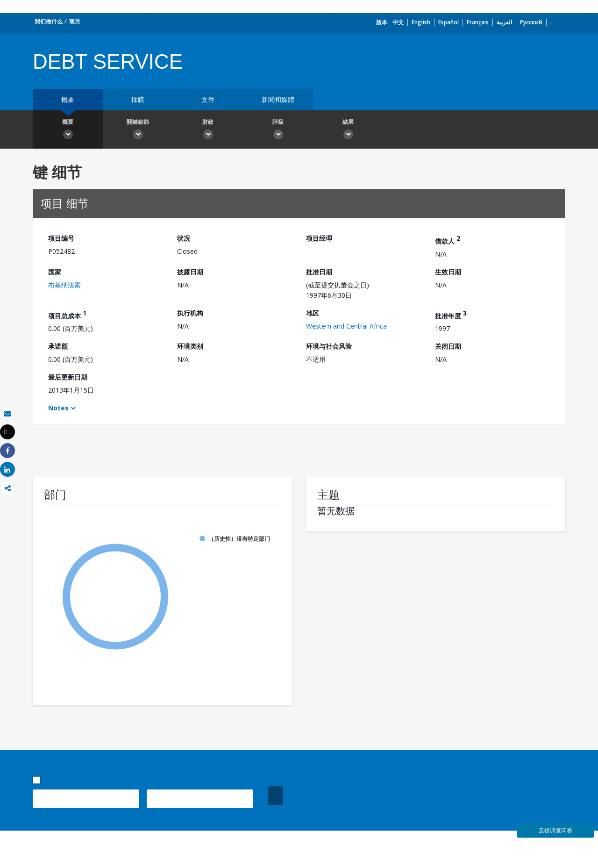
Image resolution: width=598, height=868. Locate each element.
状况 (184, 238)
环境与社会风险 (329, 346)
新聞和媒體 (278, 99)
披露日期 (190, 272)
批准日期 (319, 272)
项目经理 (319, 238)
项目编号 (61, 238)
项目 (75, 21)
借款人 (448, 240)
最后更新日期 (68, 377)
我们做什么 (49, 21)
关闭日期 (448, 346)
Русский (531, 22)
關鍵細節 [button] (138, 130)
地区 (313, 313)
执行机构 (190, 313)
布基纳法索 (64, 285)
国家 (55, 272)
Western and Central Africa (346, 326)
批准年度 (451, 314)
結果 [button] (348, 130)
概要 (68, 99)
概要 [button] (68, 130)
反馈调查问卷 (555, 830)
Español (448, 22)
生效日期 (448, 272)
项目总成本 (67, 314)
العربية (504, 22)
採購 (138, 99)
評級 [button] (278, 130)
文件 (208, 99)
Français (478, 22)
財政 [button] (208, 130)
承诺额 (58, 346)
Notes (58, 408)
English (421, 22)
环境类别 (190, 346)
